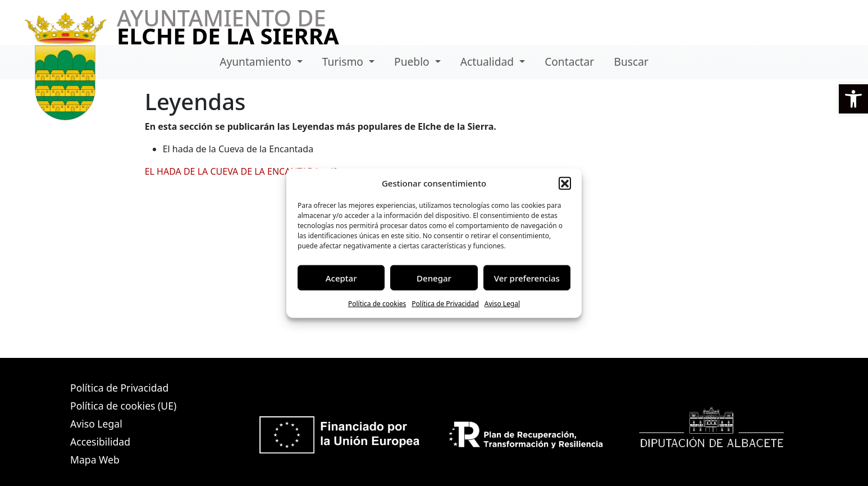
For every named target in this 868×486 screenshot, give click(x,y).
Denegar (434, 278)
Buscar (631, 62)
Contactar (569, 62)
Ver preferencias (527, 278)
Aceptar (341, 278)
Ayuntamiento (257, 62)
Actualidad (488, 62)
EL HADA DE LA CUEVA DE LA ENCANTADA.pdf (241, 171)
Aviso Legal (502, 304)
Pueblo (413, 62)
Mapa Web (95, 460)
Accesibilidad (100, 442)
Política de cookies (377, 304)
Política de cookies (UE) (123, 406)
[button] (853, 99)
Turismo (344, 62)
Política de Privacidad (445, 304)
